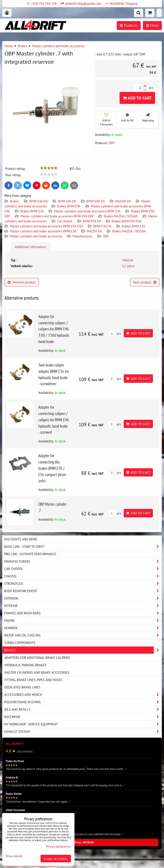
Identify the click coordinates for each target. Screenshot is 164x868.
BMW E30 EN (102, 226)
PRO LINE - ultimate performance (30, 554)
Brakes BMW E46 (69, 206)
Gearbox (83, 628)
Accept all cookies (56, 859)
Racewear (83, 717)
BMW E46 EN (67, 201)
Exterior (83, 598)
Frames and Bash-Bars (83, 613)
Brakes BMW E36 (32, 211)
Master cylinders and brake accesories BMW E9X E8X (57, 216)
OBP (106, 236)
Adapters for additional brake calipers (37, 658)
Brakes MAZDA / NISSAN (121, 216)
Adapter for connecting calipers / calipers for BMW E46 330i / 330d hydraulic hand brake (54, 329)
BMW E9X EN (92, 221)
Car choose (65, 221)
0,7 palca (128, 266)
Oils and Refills (83, 709)
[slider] (49, 168)
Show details (14, 856)
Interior (83, 606)
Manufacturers (82, 236)
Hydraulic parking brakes (25, 665)
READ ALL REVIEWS (82, 842)
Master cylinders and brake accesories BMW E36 (87, 211)
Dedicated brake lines (22, 687)
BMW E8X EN (96, 201)
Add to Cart (137, 98)
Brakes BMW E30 (133, 226)
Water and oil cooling (83, 635)
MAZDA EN (94, 231)
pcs (114, 334)
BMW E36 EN (38, 201)
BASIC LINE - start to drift (83, 547)
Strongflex (83, 584)
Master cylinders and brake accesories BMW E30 (43, 231)
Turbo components (20, 643)
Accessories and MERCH (83, 695)
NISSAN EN (123, 201)
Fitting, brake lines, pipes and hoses (33, 680)
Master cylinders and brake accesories (36, 236)
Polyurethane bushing (83, 702)
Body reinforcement (83, 591)
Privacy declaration (58, 846)
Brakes (14, 201)
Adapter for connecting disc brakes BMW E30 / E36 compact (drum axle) (52, 468)
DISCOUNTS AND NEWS (21, 539)
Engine (83, 621)
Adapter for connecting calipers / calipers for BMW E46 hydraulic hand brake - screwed (54, 420)
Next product (145, 282)
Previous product (22, 282)
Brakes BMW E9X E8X (126, 221)
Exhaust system (83, 732)
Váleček (128, 260)
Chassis (83, 576)
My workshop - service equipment (83, 724)
